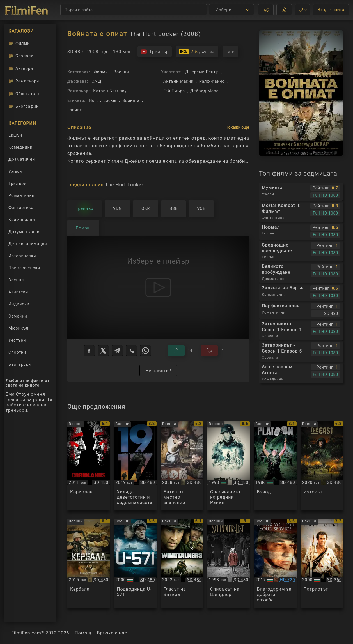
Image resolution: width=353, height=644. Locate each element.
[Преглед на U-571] (135, 563)
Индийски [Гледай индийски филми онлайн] (19, 304)
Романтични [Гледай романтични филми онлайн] (21, 196)
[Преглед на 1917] (135, 466)
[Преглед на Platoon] (275, 466)
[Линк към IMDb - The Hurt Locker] (197, 52)
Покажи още (237, 127)
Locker (110, 100)
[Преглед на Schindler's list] (229, 563)
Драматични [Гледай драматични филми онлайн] (22, 159)
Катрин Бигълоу (110, 91)
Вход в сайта (331, 10)
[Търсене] (134, 10)
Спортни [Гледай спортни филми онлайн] (17, 352)
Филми (101, 72)
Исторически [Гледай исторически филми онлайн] (22, 256)
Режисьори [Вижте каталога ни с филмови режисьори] (24, 81)
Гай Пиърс (174, 91)
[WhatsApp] (145, 351)
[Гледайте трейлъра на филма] (155, 52)
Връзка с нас (112, 633)
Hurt (93, 100)
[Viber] (131, 351)
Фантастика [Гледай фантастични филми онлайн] (21, 208)
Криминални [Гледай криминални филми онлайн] (22, 220)
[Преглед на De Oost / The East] (322, 466)
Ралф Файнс (212, 81)
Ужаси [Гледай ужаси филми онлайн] (15, 171)
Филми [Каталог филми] (19, 43)
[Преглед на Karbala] (89, 563)
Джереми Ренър (202, 72)
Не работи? (158, 371)
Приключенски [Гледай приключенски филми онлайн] (24, 268)
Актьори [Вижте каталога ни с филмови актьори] (21, 68)
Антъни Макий (178, 81)
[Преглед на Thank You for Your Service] (275, 563)
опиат (76, 110)
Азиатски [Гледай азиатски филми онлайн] (18, 292)
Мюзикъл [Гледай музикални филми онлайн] (18, 328)
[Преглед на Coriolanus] (89, 466)
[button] (266, 10)
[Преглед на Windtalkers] (182, 563)
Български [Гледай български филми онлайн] (20, 364)
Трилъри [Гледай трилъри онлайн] (17, 185)
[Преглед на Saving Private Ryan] (229, 466)
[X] (103, 351)
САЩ (96, 81)
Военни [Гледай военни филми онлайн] (16, 280)
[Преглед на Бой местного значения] (182, 466)
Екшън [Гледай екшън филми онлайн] (15, 135)
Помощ (83, 633)
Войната (131, 100)
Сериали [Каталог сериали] (21, 56)
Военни (121, 72)
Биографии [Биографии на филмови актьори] (24, 106)
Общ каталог (25, 94)
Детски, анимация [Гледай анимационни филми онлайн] (28, 244)
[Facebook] (89, 351)
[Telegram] (117, 351)
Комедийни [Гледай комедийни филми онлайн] (20, 147)
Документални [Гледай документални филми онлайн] (24, 232)
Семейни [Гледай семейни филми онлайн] (18, 316)
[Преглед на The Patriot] (322, 563)
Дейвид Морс (204, 91)
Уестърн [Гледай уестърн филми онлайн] (17, 340)
